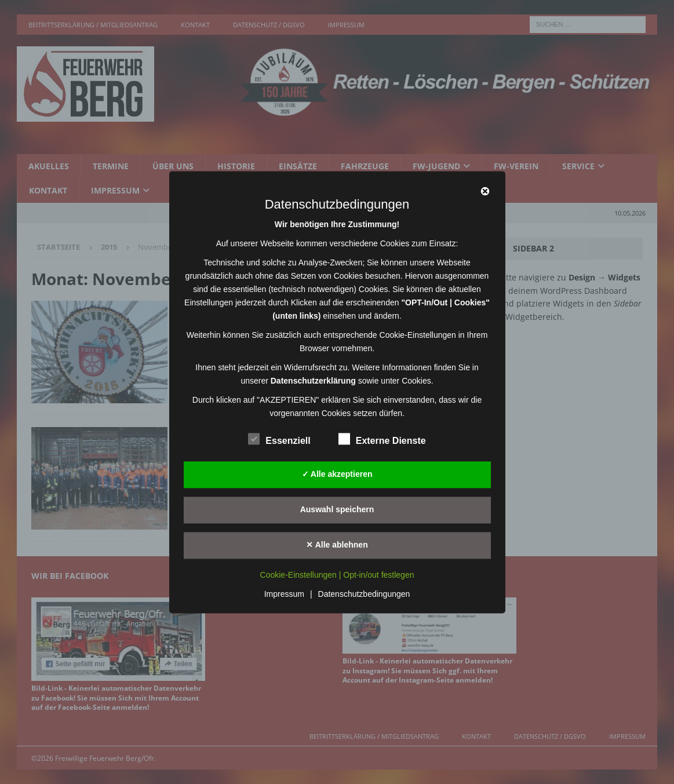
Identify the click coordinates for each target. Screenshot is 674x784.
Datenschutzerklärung (313, 381)
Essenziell (279, 439)
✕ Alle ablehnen (337, 545)
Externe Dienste (382, 439)
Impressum (284, 594)
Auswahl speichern (337, 509)
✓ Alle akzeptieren (337, 474)
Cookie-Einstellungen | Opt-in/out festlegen (337, 575)
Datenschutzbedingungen (364, 594)
